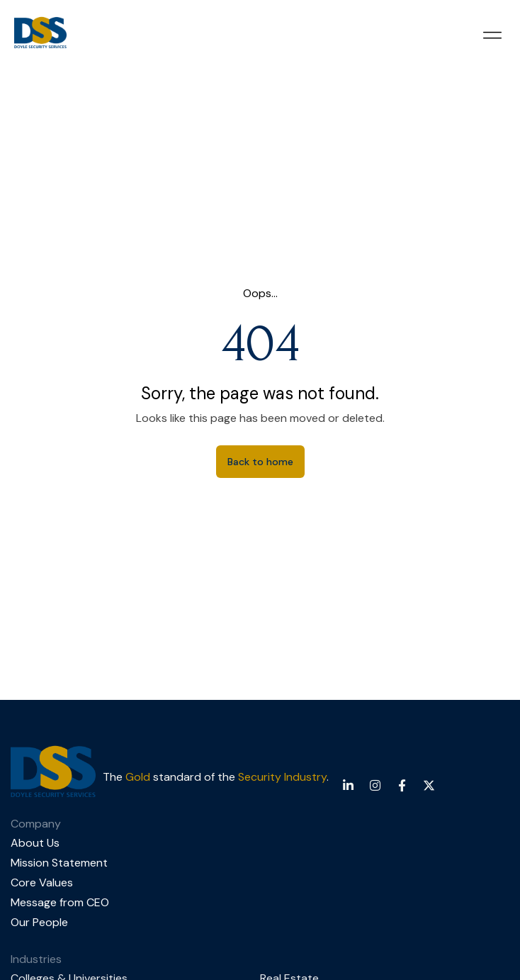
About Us (35, 843)
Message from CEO (60, 902)
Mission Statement (59, 863)
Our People (39, 922)
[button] (492, 35)
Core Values (42, 882)
